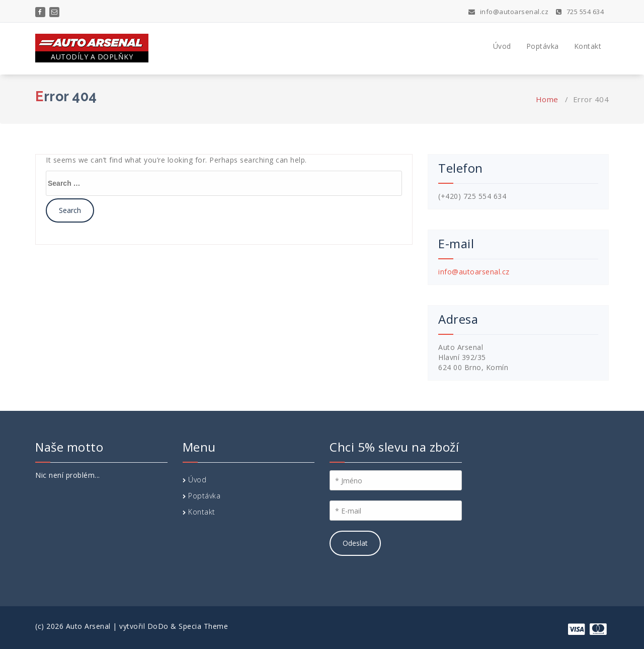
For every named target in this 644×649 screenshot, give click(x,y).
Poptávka (543, 46)
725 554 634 (580, 12)
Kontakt (588, 46)
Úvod (502, 46)
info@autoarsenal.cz (509, 12)
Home (547, 99)
